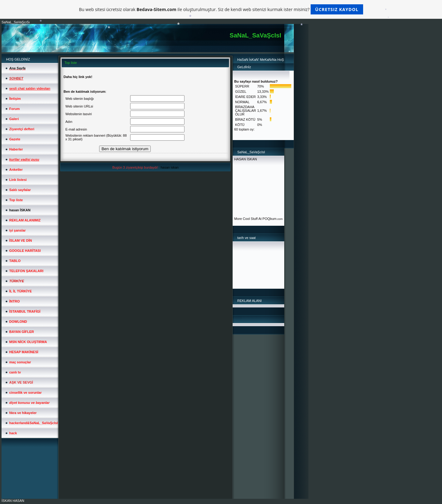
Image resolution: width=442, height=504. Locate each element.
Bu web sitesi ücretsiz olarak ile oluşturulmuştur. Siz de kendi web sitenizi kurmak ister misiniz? (221, 9)
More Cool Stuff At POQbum (255, 219)
